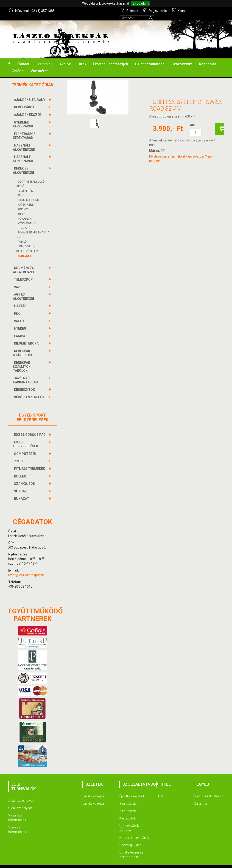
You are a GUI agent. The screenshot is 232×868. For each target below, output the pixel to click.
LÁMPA (20, 330)
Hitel (160, 790)
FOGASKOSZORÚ (28, 194)
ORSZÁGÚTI (25, 222)
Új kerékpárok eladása (129, 822)
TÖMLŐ (22, 236)
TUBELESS (24, 250)
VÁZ (18, 281)
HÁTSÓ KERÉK (26, 198)
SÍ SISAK (21, 485)
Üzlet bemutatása (150, 58)
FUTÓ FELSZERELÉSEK (26, 438)
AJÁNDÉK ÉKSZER (28, 109)
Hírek (82, 58)
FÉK (17, 307)
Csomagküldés (130, 839)
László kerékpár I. (95, 790)
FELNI (21, 189)
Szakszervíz (182, 58)
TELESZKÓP (24, 273)
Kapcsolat (207, 58)
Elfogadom (141, 3)
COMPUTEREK (26, 448)
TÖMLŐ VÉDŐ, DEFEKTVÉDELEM (27, 242)
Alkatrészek (128, 805)
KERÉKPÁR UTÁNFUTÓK (23, 347)
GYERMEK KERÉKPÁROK (24, 118)
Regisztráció (155, 10)
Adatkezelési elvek (21, 794)
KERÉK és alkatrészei (24, 164)
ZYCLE (20, 455)
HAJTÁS (21, 300)
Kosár (179, 10)
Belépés (130, 10)
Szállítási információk (17, 823)
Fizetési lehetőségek (111, 58)
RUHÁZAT (22, 492)
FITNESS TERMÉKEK (30, 463)
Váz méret (39, 65)
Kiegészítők (127, 812)
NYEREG (21, 322)
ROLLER (21, 470)
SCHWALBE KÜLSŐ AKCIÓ (34, 226)
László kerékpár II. (95, 797)
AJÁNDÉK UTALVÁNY (30, 94)
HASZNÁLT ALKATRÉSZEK (25, 141)
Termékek (44, 58)
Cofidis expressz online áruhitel (131, 848)
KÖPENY (23, 203)
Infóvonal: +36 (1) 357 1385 (32, 10)
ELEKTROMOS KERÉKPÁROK (24, 130)
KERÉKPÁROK (25, 101)
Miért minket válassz (208, 790)
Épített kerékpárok (132, 790)
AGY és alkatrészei (24, 290)
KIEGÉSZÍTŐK (25, 383)
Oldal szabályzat (20, 802)
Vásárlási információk (17, 811)
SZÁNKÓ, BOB (25, 477)
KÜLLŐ (21, 208)
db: (192, 119)
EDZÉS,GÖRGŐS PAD (30, 428)
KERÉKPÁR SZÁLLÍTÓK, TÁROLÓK (22, 360)
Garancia (200, 797)
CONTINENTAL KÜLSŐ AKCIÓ (30, 178)
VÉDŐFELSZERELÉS (29, 391)
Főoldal (23, 58)
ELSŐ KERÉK (25, 185)
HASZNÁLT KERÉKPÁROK (24, 153)
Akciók (65, 58)
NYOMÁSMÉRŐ (27, 217)
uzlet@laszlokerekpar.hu (26, 569)
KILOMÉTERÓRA (27, 337)
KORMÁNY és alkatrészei (24, 264)
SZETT (22, 231)
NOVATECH (25, 213)
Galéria (18, 65)
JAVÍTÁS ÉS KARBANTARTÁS (26, 374)
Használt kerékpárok (134, 831)
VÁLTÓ (20, 315)
